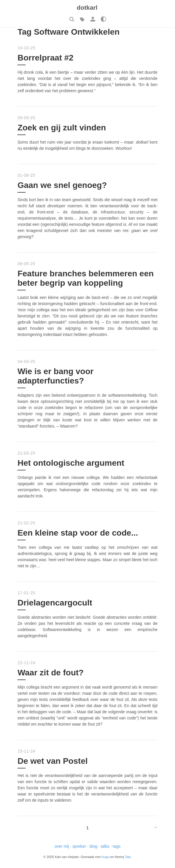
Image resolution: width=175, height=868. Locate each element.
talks (105, 846)
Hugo (105, 857)
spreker (79, 846)
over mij (62, 846)
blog (93, 846)
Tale (128, 857)
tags (117, 846)
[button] (72, 19)
